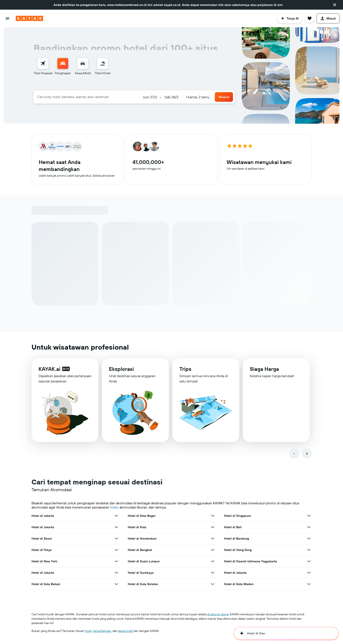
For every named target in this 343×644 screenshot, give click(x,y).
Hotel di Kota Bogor (142, 516)
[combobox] (86, 97)
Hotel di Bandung (236, 539)
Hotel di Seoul (42, 539)
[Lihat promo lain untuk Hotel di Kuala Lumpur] (213, 562)
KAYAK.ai (49, 370)
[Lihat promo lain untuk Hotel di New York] (116, 562)
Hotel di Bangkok (140, 550)
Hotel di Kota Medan (239, 584)
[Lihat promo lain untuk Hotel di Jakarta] (116, 516)
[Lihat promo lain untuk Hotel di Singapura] (309, 516)
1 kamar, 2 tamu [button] (198, 97)
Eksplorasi (121, 370)
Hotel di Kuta (137, 528)
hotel (114, 508)
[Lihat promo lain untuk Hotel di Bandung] (309, 539)
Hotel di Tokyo (42, 550)
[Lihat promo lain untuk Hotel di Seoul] (116, 539)
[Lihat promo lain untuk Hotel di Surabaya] (213, 573)
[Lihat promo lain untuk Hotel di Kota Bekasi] (116, 584)
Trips (185, 371)
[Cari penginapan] (63, 63)
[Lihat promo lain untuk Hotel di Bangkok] (213, 550)
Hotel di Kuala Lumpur (144, 562)
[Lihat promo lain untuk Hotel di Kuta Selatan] (213, 584)
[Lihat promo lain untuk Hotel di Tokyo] (116, 550)
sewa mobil (126, 631)
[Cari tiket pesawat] (43, 63)
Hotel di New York (44, 562)
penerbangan (102, 631)
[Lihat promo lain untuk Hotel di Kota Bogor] (213, 516)
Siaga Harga (264, 371)
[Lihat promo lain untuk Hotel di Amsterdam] (213, 539)
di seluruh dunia (218, 615)
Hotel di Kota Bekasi (46, 584)
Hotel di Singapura (237, 516)
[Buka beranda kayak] (29, 18)
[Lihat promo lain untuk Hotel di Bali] (309, 528)
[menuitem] (43, 67)
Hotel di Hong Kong (238, 550)
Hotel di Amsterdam (142, 539)
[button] (335, 5)
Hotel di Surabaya (141, 573)
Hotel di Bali (233, 528)
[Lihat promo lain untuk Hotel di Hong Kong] (309, 550)
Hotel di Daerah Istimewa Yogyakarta (250, 562)
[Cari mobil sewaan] (83, 63)
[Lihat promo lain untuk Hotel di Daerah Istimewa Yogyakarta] (309, 562)
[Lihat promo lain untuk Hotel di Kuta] (213, 528)
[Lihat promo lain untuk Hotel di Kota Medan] (309, 584)
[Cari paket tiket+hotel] (103, 63)
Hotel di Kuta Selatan (143, 584)
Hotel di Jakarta (43, 516)
